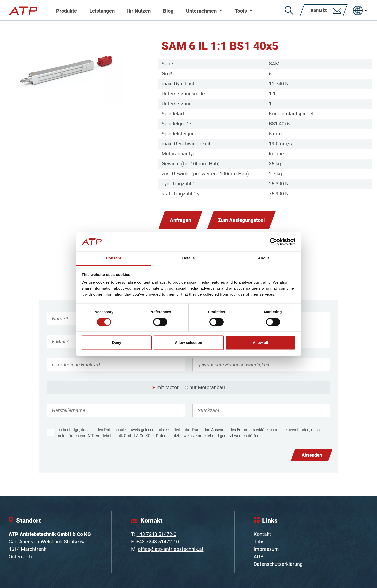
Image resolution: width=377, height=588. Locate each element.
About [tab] (264, 258)
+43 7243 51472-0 (156, 534)
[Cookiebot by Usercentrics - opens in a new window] (274, 242)
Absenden (312, 455)
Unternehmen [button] (202, 11)
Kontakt (262, 534)
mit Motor (168, 387)
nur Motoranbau (207, 387)
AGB (259, 557)
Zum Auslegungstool (241, 220)
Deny (117, 343)
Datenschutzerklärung (278, 564)
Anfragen (180, 220)
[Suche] (289, 10)
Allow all (261, 343)
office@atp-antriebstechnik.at (171, 549)
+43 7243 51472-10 (158, 542)
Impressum (266, 549)
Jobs (259, 542)
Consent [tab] (113, 258)
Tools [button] (241, 11)
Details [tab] (189, 258)
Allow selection (188, 343)
